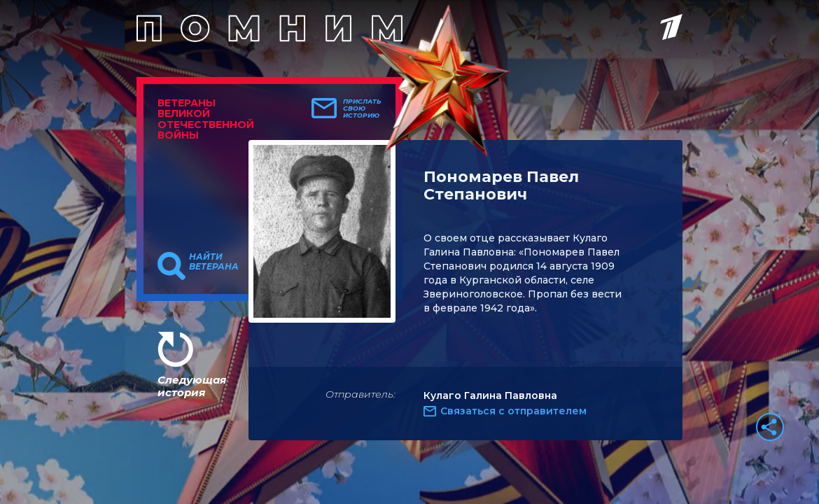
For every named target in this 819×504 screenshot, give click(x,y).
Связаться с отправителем (513, 411)
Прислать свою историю (362, 108)
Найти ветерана (214, 262)
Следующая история (192, 386)
